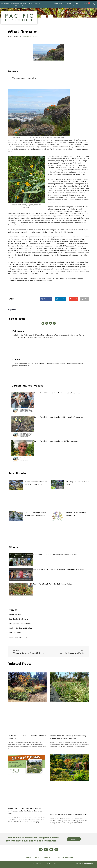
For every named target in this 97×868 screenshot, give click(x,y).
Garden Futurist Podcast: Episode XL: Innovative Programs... (57, 393)
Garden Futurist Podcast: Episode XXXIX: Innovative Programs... (58, 417)
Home (10, 37)
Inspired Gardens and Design (20, 628)
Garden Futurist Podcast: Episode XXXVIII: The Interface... (56, 441)
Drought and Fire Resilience (20, 624)
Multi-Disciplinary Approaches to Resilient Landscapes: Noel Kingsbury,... (61, 569)
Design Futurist (15, 633)
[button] (46, 299)
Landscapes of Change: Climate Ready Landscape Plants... (56, 555)
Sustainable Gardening (18, 637)
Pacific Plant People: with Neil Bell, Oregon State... (53, 584)
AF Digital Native (88, 864)
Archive (17, 37)
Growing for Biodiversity (19, 619)
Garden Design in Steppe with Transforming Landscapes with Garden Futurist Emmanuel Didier (25, 811)
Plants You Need (16, 614)
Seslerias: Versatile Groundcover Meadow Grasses (69, 815)
